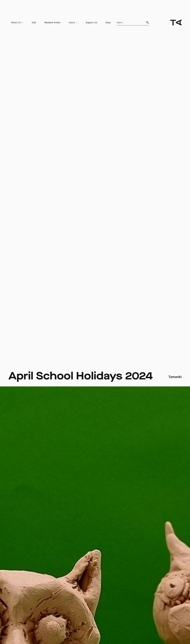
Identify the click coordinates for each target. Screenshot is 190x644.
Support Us (91, 23)
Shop (108, 23)
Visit (34, 23)
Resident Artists (52, 23)
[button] (16, 23)
